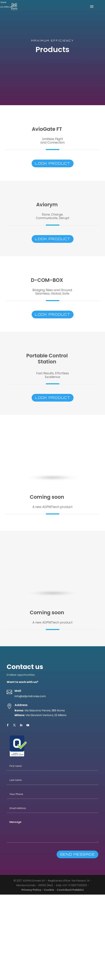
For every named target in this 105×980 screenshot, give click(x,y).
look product (53, 163)
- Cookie (48, 890)
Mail (18, 691)
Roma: (19, 710)
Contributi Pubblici (70, 890)
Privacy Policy (31, 890)
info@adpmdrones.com (30, 696)
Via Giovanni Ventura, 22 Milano (46, 715)
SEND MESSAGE (77, 854)
